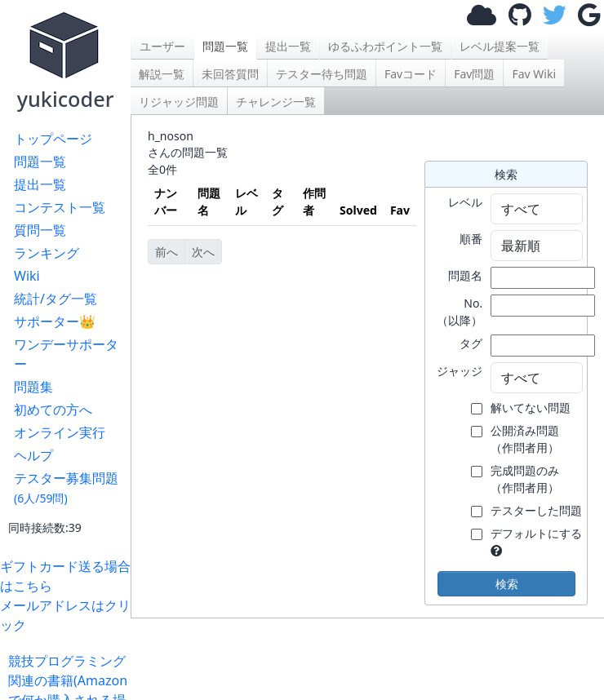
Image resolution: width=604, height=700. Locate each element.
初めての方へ (53, 410)
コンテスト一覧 (60, 207)
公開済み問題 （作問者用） (525, 439)
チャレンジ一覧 (276, 102)
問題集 (33, 387)
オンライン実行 (60, 432)
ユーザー (162, 46)
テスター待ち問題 (322, 74)
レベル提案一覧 (500, 46)
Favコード (411, 74)
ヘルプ (33, 455)
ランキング (47, 253)
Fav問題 (474, 74)
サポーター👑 (55, 321)
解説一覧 (162, 74)
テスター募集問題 (66, 487)
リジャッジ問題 (179, 102)
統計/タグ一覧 (56, 299)
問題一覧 (40, 162)
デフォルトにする (536, 533)
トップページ (53, 139)
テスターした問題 (536, 510)
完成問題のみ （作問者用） (525, 479)
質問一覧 (40, 230)
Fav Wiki (534, 74)
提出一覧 (40, 184)
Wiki (27, 276)
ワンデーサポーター (66, 354)
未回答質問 (230, 74)
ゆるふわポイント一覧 (385, 46)
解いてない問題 (531, 408)
